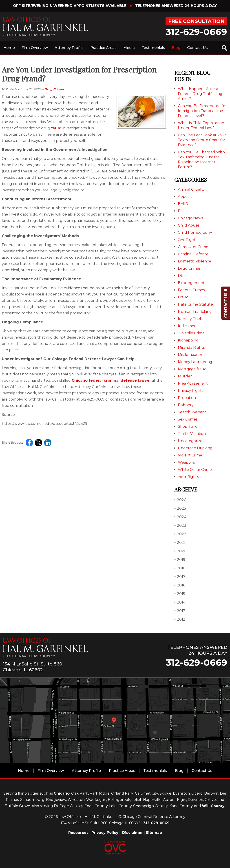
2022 (180, 534)
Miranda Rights (191, 347)
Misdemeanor (190, 355)
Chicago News (190, 218)
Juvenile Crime (191, 333)
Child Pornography (195, 232)
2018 (180, 568)
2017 (180, 577)
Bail (181, 211)
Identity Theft (190, 319)
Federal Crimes (191, 290)
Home (9, 48)
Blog (176, 48)
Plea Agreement (193, 383)
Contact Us (197, 48)
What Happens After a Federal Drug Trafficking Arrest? (200, 94)
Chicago (62, 793)
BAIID (183, 204)
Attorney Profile (69, 48)
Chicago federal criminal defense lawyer (111, 380)
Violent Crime (190, 455)
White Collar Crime (195, 470)
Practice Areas (103, 48)
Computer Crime (193, 247)
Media (129, 48)
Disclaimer (133, 833)
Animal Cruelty (191, 189)
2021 (180, 543)
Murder (185, 376)
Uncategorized (191, 441)
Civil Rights (188, 240)
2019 (180, 560)
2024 (180, 517)
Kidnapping (188, 340)
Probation (187, 398)
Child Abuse (189, 225)
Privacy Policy (105, 833)
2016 (180, 585)
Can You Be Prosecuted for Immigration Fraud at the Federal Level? (202, 111)
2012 (180, 619)
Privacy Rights (191, 391)
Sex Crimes (188, 419)
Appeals (185, 197)
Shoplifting (188, 426)
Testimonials (153, 48)
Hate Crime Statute (195, 304)
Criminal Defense (193, 254)
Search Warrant (192, 412)
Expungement (191, 283)
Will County (213, 806)
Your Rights (188, 477)
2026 (180, 500)
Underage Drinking (195, 448)
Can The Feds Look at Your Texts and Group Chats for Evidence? (202, 140)
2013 (180, 611)
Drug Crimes (54, 89)
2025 (180, 508)
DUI (181, 276)
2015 (180, 594)
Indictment (188, 326)
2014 (180, 602)
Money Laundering (195, 362)
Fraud (183, 297)
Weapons (186, 462)
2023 (180, 525)
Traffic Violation (192, 434)
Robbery (186, 405)
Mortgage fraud (192, 369)
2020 (180, 551)
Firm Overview (35, 48)
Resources (78, 833)
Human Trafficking (195, 312)
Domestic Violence (195, 261)
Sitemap (154, 833)
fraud (56, 128)
